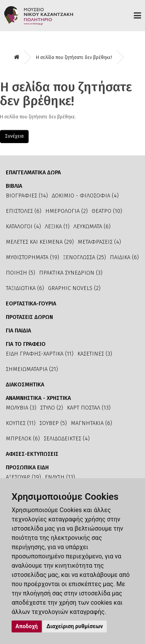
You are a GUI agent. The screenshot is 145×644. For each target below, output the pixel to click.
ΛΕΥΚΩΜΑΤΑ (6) (92, 227)
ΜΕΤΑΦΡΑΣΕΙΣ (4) (99, 242)
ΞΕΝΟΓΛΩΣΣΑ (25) (84, 257)
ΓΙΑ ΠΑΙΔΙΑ (18, 331)
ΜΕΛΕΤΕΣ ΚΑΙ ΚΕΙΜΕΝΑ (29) (40, 242)
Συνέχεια (14, 136)
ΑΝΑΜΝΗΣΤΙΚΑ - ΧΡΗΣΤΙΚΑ (38, 398)
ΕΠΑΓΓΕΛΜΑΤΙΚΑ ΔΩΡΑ (33, 173)
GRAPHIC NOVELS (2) (74, 288)
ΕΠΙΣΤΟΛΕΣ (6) (24, 211)
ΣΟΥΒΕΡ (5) (53, 423)
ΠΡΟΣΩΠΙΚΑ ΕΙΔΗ (27, 468)
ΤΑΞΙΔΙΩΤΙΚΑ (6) (25, 288)
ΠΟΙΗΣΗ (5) (20, 273)
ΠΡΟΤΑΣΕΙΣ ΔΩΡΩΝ (29, 317)
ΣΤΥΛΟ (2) (52, 408)
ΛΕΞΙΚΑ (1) (57, 227)
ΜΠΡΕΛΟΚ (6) (23, 439)
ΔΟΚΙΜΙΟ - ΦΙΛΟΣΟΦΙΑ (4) (85, 196)
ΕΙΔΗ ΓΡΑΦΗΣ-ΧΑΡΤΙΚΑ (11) (40, 354)
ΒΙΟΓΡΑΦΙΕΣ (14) (27, 196)
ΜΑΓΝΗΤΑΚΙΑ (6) (91, 423)
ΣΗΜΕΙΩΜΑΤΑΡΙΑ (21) (32, 369)
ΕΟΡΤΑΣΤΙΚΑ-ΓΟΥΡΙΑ (31, 304)
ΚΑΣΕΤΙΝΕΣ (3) (95, 354)
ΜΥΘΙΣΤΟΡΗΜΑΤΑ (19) (32, 257)
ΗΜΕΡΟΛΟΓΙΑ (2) (67, 211)
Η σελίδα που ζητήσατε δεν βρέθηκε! (74, 57)
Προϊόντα (137, 15)
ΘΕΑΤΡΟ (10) (107, 211)
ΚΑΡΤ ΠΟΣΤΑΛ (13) (89, 408)
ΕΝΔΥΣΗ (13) (60, 477)
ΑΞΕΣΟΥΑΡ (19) (23, 477)
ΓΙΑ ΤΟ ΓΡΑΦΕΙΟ (26, 344)
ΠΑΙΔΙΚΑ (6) (124, 257)
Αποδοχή (27, 626)
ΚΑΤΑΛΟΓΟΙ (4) (23, 227)
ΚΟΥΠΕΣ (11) (21, 423)
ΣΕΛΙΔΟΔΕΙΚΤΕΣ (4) (67, 439)
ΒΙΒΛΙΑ (14, 186)
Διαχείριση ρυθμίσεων (75, 626)
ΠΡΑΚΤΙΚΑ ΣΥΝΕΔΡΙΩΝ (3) (71, 273)
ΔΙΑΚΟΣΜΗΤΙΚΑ (25, 385)
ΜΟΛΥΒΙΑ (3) (21, 408)
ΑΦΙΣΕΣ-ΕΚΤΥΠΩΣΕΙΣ (32, 454)
